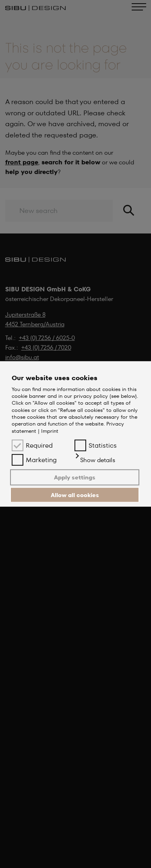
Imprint (50, 431)
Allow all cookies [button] (75, 495)
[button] (95, 460)
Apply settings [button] (75, 477)
